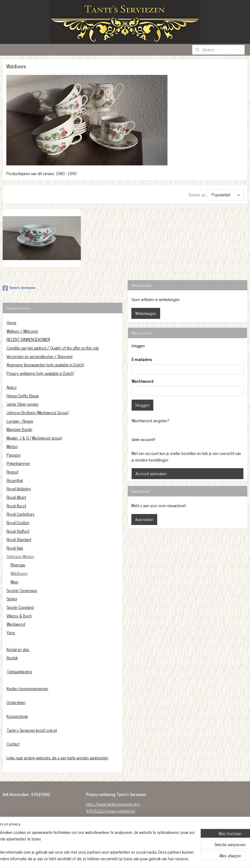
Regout (12, 472)
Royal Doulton (18, 523)
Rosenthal (15, 480)
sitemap (114, 859)
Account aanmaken (151, 474)
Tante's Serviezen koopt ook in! (32, 730)
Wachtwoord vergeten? (150, 421)
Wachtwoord (142, 381)
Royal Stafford (18, 531)
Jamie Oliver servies (23, 404)
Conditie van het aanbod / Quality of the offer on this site (53, 348)
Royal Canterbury (21, 514)
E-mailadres (142, 360)
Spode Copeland (20, 607)
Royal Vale (15, 548)
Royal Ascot (16, 506)
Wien (14, 582)
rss (121, 859)
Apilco (12, 387)
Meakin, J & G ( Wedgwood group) (34, 438)
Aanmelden (144, 519)
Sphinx (12, 599)
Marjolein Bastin (19, 429)
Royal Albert (16, 497)
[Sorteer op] (226, 195)
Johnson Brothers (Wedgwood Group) (37, 413)
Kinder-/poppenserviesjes (27, 688)
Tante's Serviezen (19, 288)
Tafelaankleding (19, 672)
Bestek (12, 658)
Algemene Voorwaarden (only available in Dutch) (45, 365)
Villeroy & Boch (19, 616)
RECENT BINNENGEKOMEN (28, 339)
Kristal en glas (18, 649)
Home (11, 323)
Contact (13, 744)
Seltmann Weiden (20, 556)
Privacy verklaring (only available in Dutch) (40, 373)
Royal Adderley (19, 489)
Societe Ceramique (22, 590)
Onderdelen (16, 702)
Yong (11, 633)
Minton (12, 446)
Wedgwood (16, 624)
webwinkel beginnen (135, 859)
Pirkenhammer (18, 463)
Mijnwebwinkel (168, 859)
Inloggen (142, 405)
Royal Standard (19, 539)
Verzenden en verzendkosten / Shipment (40, 356)
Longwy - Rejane (20, 421)
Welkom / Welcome (22, 331)
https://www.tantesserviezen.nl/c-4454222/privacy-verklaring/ (113, 807)
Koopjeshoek (17, 716)
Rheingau (18, 565)
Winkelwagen (146, 313)
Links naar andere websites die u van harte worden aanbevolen (57, 758)
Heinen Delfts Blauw (23, 396)
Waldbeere (19, 573)
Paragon (14, 455)
